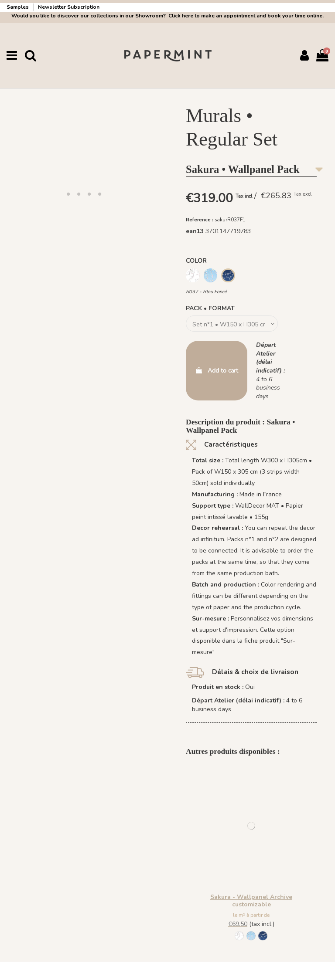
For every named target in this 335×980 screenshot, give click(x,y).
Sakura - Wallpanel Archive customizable (251, 901)
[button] (68, 194)
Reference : (200, 220)
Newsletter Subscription (69, 7)
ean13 (195, 231)
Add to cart (217, 371)
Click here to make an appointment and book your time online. (245, 16)
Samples (18, 7)
